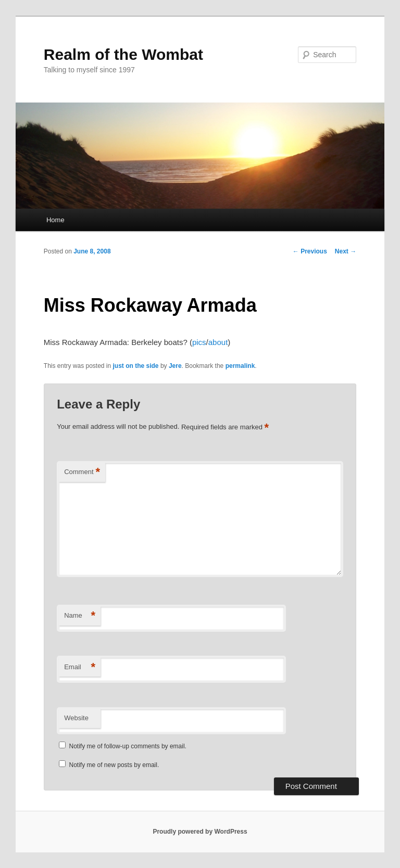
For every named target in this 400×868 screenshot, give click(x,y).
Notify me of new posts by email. (114, 765)
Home (55, 220)
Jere (175, 366)
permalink (240, 366)
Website (76, 718)
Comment (82, 472)
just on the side (136, 366)
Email (80, 667)
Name (80, 616)
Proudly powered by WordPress (200, 832)
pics (199, 342)
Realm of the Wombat (123, 54)
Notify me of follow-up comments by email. (128, 746)
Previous (310, 251)
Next (346, 251)
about (218, 342)
